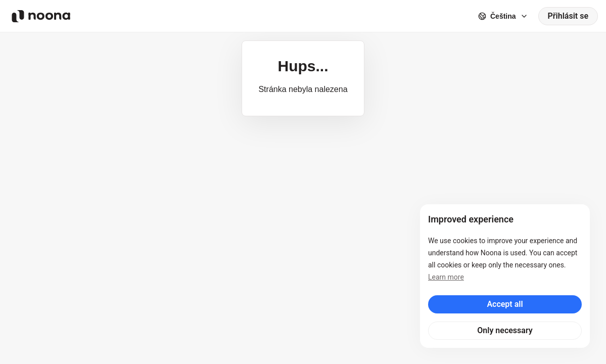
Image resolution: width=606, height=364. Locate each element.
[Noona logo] (41, 16)
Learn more (446, 277)
